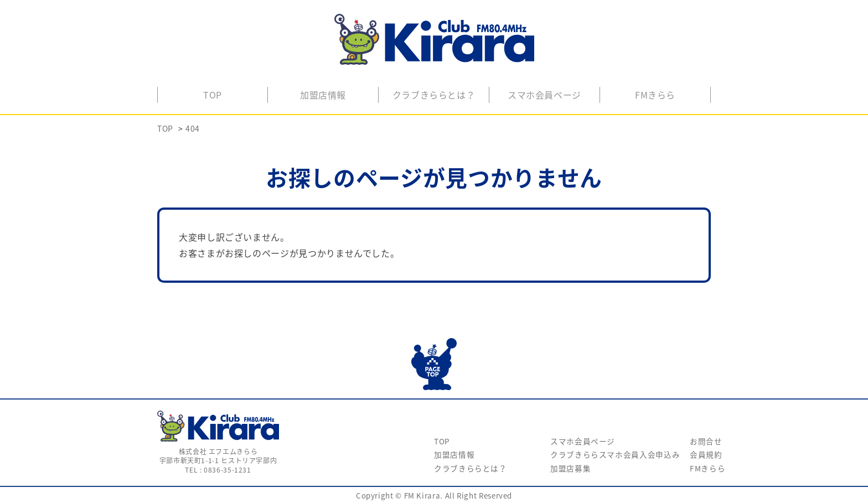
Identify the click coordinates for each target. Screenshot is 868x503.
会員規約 (706, 454)
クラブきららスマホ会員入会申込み (615, 454)
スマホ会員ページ (544, 95)
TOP (213, 95)
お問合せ (706, 441)
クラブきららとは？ (434, 95)
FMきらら (655, 95)
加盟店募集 (570, 468)
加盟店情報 (323, 95)
